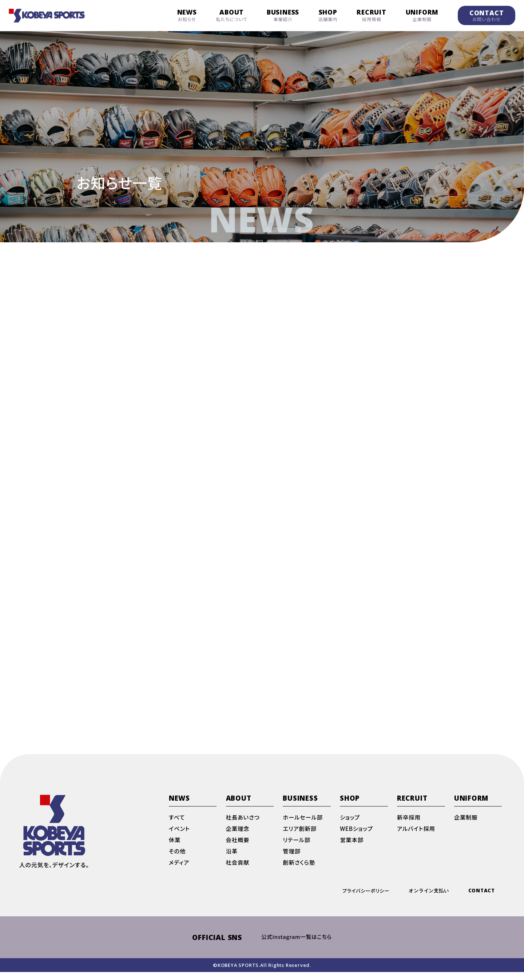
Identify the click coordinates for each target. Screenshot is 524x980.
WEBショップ (357, 834)
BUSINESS (283, 15)
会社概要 (238, 846)
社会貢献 (238, 869)
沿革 (232, 858)
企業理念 (238, 834)
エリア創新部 (300, 834)
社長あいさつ (244, 823)
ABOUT (232, 15)
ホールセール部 (303, 823)
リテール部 (297, 846)
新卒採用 (409, 823)
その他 (178, 858)
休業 (175, 846)
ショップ (350, 823)
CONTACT (487, 15)
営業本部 (352, 846)
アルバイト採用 (417, 834)
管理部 (292, 858)
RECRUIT (372, 15)
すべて (177, 823)
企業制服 (466, 823)
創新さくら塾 (299, 869)
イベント (180, 834)
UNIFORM (422, 15)
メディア (179, 869)
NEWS (187, 15)
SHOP (328, 15)
